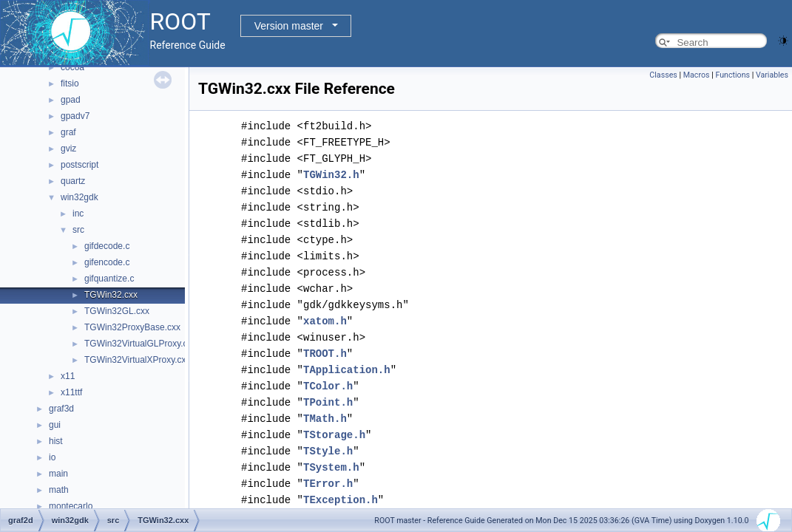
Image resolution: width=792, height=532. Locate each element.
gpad (71, 100)
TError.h (328, 484)
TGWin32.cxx (111, 295)
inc (78, 214)
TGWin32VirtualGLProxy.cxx (141, 344)
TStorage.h (334, 435)
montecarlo (71, 506)
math (59, 490)
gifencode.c (107, 262)
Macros (697, 75)
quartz (73, 181)
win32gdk (79, 197)
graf (68, 132)
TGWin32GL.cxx (117, 311)
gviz (68, 149)
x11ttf (71, 392)
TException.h (341, 500)
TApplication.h (347, 370)
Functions (732, 75)
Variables (772, 75)
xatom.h (325, 321)
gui (55, 425)
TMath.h (325, 419)
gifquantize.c (109, 279)
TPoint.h (328, 402)
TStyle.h (328, 451)
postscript (79, 165)
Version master (289, 26)
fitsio (70, 83)
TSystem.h (331, 467)
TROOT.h (325, 354)
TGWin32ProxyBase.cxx (132, 327)
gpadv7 (75, 116)
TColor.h (328, 386)
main (58, 474)
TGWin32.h (331, 175)
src (78, 230)
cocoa (72, 67)
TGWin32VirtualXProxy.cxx (138, 360)
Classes (663, 75)
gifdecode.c (107, 246)
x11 (68, 376)
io (52, 457)
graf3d (61, 409)
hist (56, 441)
